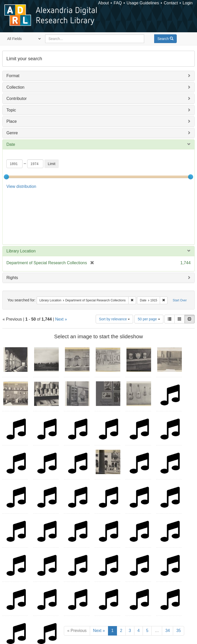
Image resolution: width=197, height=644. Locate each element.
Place (12, 121)
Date (11, 144)
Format (13, 76)
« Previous (77, 580)
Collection (15, 87)
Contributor (17, 99)
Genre (12, 133)
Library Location (21, 200)
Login (188, 3)
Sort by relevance (115, 268)
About (104, 3)
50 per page (149, 268)
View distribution (21, 186)
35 (179, 580)
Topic (11, 110)
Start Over (180, 249)
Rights (12, 227)
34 (168, 580)
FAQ (118, 3)
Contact (171, 3)
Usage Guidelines (143, 3)
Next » (61, 268)
